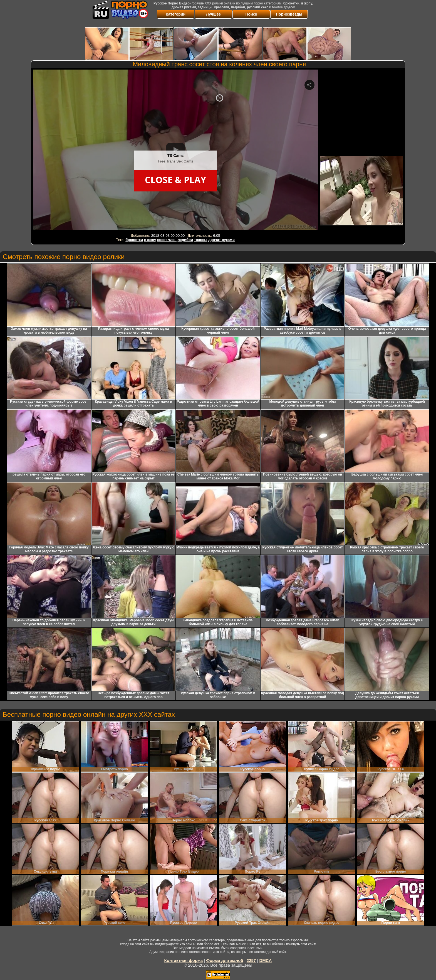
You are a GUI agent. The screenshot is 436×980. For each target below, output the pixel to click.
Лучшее (213, 14)
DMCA (265, 960)
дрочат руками (221, 240)
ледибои (185, 240)
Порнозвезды (289, 14)
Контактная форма (184, 960)
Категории (176, 14)
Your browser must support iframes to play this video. (175, 151)
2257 (251, 960)
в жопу (150, 240)
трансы (201, 240)
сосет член (167, 240)
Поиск (251, 14)
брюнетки (134, 240)
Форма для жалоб (225, 960)
